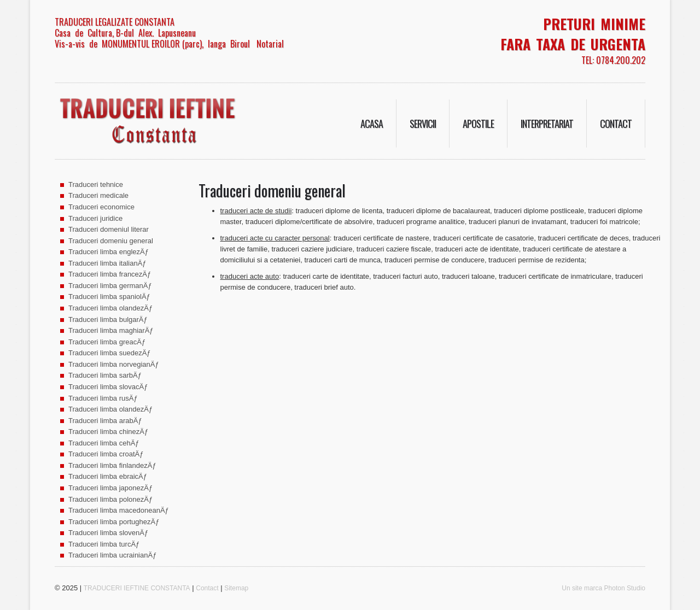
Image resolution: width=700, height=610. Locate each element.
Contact (616, 124)
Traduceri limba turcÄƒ (104, 544)
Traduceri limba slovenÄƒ (108, 533)
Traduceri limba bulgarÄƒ (108, 319)
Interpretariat (547, 124)
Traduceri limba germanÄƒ (110, 286)
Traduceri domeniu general (111, 241)
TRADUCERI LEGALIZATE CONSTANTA (115, 22)
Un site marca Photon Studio (603, 588)
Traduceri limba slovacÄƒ (108, 387)
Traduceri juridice (95, 218)
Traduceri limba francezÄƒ (110, 274)
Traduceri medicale (98, 195)
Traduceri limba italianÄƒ (107, 263)
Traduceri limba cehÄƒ (104, 443)
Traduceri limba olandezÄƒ (110, 308)
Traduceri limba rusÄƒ (103, 398)
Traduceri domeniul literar (109, 229)
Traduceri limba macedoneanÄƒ (119, 510)
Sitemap (236, 588)
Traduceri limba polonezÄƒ (110, 499)
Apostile (478, 124)
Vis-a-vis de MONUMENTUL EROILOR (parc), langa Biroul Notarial (169, 44)
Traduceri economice (101, 207)
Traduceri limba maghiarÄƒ (111, 330)
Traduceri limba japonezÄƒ (110, 488)
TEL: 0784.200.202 (613, 60)
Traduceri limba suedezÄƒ (110, 353)
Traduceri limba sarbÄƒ (105, 375)
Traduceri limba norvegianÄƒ (114, 364)
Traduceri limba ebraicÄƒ (108, 476)
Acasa (372, 124)
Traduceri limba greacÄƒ (107, 342)
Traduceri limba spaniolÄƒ (109, 297)
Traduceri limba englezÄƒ (109, 252)
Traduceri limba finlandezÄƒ (112, 465)
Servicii (423, 124)
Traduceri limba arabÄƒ (105, 421)
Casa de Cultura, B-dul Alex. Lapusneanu (125, 33)
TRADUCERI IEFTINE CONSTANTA (137, 588)
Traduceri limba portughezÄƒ (114, 522)
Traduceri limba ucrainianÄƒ (112, 555)
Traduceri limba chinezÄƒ (108, 432)
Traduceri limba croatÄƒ (106, 454)
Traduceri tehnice (96, 184)
